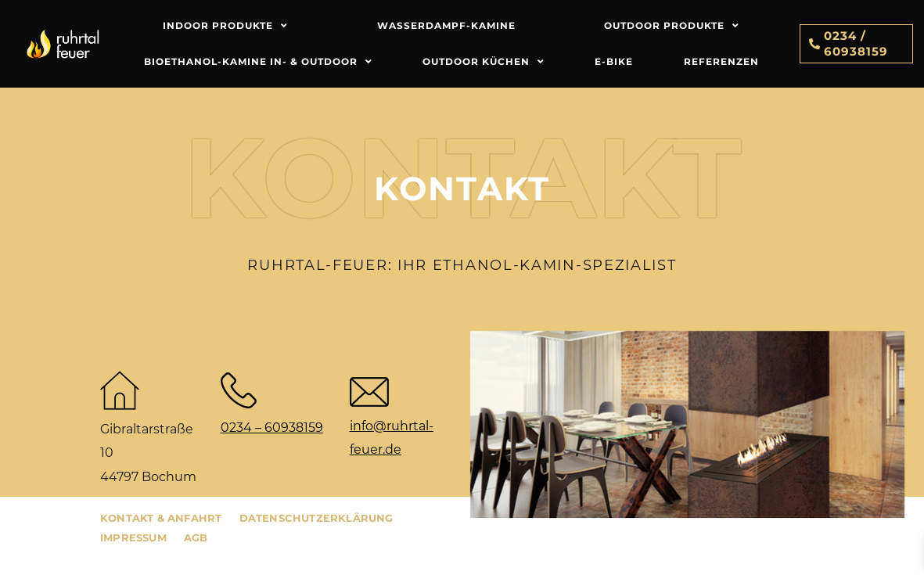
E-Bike (614, 61)
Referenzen (721, 61)
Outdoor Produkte (672, 26)
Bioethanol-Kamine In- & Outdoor (258, 62)
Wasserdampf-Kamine (446, 25)
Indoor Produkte (225, 26)
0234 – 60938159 (272, 428)
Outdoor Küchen (484, 62)
